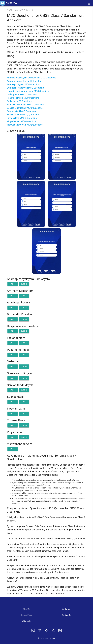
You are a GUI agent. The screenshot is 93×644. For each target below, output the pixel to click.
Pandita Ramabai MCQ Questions (23, 98)
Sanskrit (30, 10)
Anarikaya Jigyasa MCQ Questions (24, 84)
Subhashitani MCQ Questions (21, 111)
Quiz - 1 (13, 284)
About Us (27, 609)
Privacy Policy (27, 615)
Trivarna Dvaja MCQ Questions (22, 118)
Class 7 (19, 10)
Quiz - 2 (24, 284)
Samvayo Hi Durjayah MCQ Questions (25, 105)
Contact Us (66, 615)
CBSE (10, 10)
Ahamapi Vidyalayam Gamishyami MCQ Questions (32, 78)
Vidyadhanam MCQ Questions (22, 121)
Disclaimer (66, 609)
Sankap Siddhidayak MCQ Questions (25, 108)
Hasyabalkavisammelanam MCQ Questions (28, 91)
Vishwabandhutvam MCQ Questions (25, 125)
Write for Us (27, 621)
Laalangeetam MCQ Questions (22, 94)
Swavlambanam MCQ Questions (23, 115)
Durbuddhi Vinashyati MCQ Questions (25, 88)
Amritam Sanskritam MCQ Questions (25, 81)
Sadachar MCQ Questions (20, 101)
